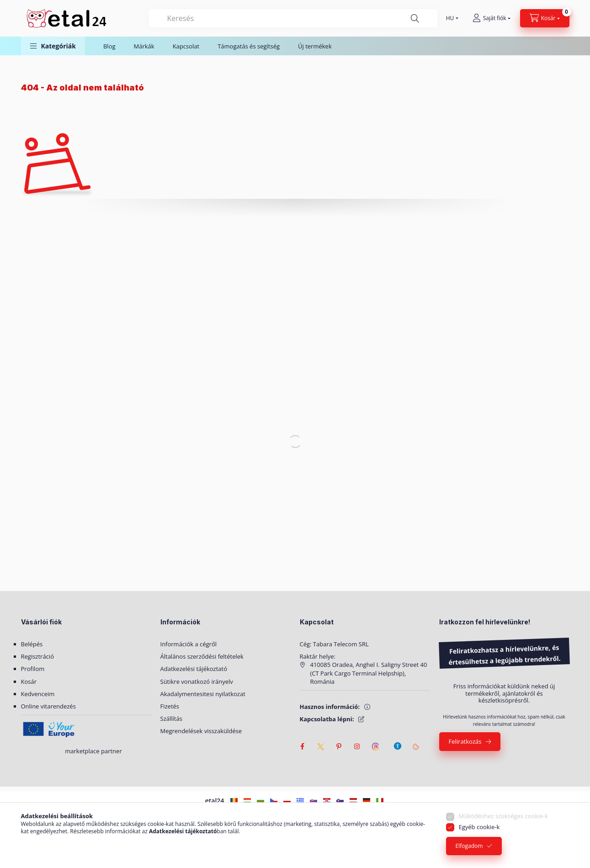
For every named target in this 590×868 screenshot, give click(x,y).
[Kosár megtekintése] (545, 18)
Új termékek (315, 46)
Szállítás (171, 719)
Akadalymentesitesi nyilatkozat (203, 694)
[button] (53, 46)
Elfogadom (469, 846)
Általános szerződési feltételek (202, 656)
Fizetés (170, 706)
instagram (357, 746)
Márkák (144, 46)
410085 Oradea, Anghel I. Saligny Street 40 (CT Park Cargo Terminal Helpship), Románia (369, 673)
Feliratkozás (465, 741)
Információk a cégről (189, 644)
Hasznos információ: (330, 707)
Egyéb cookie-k (479, 827)
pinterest (339, 746)
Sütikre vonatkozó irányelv (197, 682)
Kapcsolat (186, 46)
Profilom (33, 669)
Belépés (32, 644)
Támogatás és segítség (249, 46)
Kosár (29, 682)
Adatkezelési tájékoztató (194, 669)
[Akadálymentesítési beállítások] (398, 742)
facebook (303, 746)
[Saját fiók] (492, 18)
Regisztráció (37, 656)
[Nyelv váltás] (450, 18)
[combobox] (293, 18)
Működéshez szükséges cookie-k (503, 816)
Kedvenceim (38, 694)
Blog (109, 46)
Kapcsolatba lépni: (327, 719)
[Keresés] (415, 19)
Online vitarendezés (48, 706)
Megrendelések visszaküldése (201, 731)
